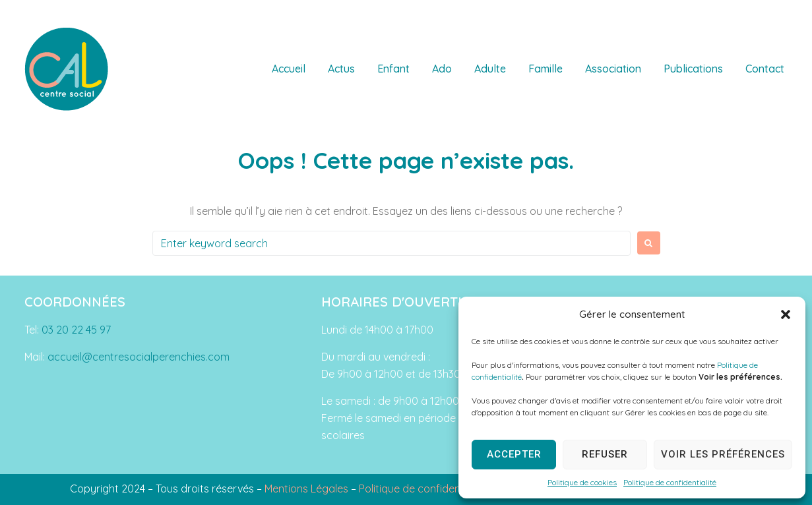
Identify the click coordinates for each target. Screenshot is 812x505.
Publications (693, 69)
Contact (765, 69)
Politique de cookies (582, 482)
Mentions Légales (306, 489)
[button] (786, 314)
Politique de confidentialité (670, 482)
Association (613, 69)
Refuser (605, 454)
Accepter (514, 454)
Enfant (393, 69)
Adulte (490, 69)
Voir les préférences (723, 454)
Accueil (289, 69)
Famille (546, 69)
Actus (341, 69)
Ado (442, 69)
